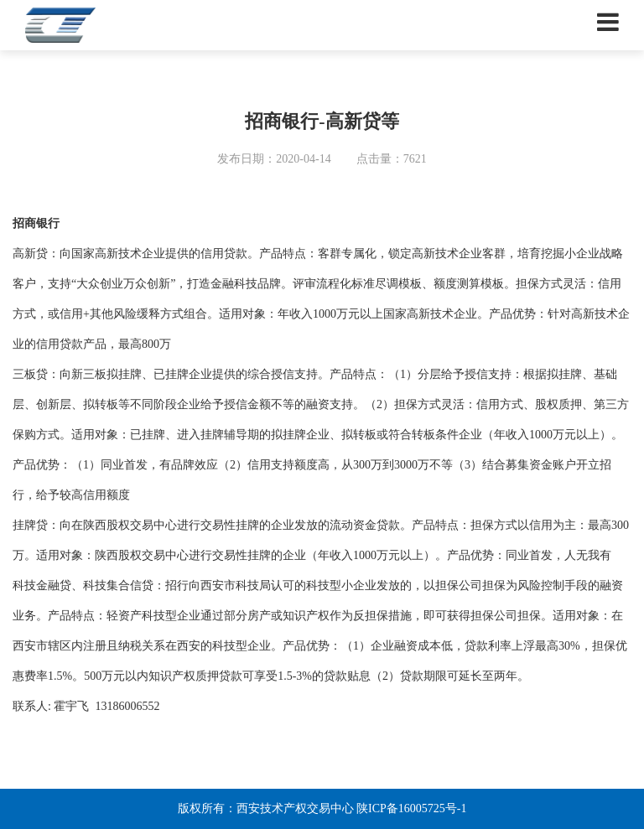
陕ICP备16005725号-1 (411, 808)
